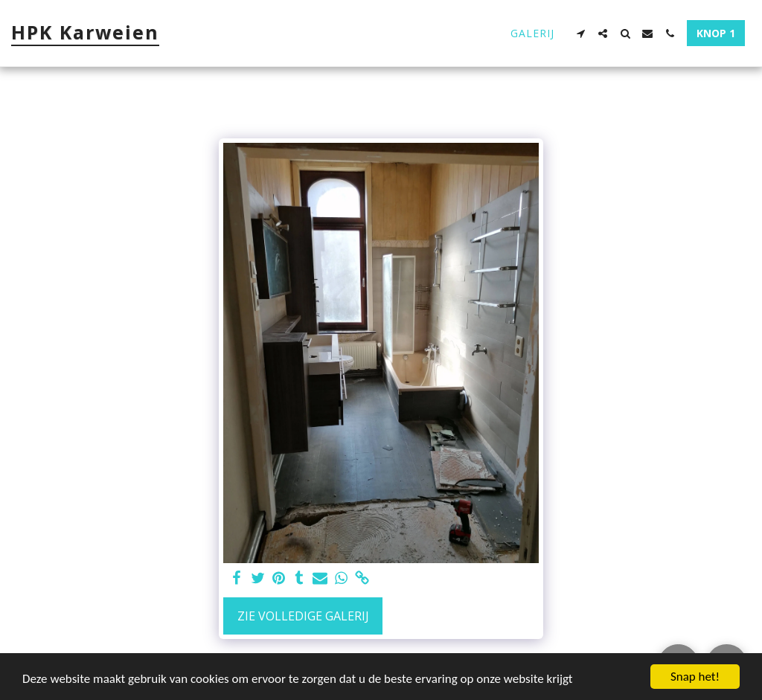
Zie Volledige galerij (303, 616)
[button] (580, 33)
